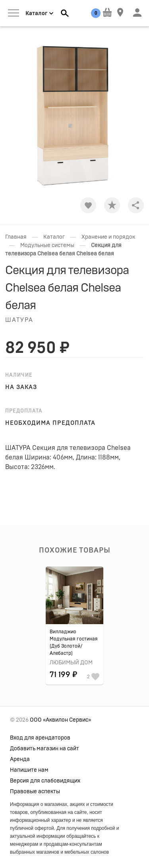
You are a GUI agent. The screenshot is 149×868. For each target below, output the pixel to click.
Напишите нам (29, 770)
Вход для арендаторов (40, 738)
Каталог (54, 237)
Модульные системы (47, 245)
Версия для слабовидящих (45, 781)
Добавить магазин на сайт (45, 749)
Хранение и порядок (108, 237)
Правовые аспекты (35, 792)
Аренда (20, 759)
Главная (16, 237)
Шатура (19, 320)
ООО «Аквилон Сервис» (60, 720)
